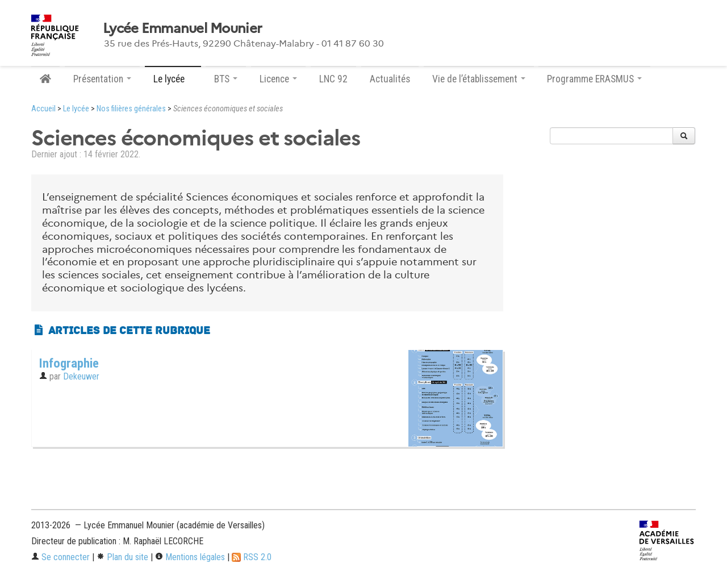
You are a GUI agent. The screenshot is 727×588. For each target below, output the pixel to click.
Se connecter (60, 557)
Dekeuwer (81, 376)
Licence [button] (278, 79)
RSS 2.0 (252, 557)
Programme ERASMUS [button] (594, 79)
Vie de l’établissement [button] (479, 79)
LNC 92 (333, 79)
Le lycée (76, 109)
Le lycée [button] (173, 79)
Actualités (390, 79)
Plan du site (122, 557)
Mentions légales (190, 557)
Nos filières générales (131, 109)
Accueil (43, 109)
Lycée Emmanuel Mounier (182, 28)
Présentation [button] (102, 79)
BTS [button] (226, 79)
